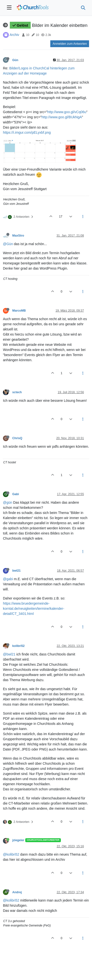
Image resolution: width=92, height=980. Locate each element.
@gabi (8, 579)
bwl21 (16, 571)
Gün (15, 60)
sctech (17, 392)
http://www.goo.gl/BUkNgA (62, 117)
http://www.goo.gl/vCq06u (67, 112)
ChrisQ (17, 438)
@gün (8, 502)
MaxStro (18, 236)
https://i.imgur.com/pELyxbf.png (27, 132)
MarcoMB (19, 311)
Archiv (14, 35)
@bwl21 (9, 654)
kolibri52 (18, 646)
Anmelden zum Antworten (70, 44)
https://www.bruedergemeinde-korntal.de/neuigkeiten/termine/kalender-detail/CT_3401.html (34, 609)
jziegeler (18, 840)
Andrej (17, 892)
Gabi (16, 494)
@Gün (8, 244)
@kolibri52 (11, 854)
